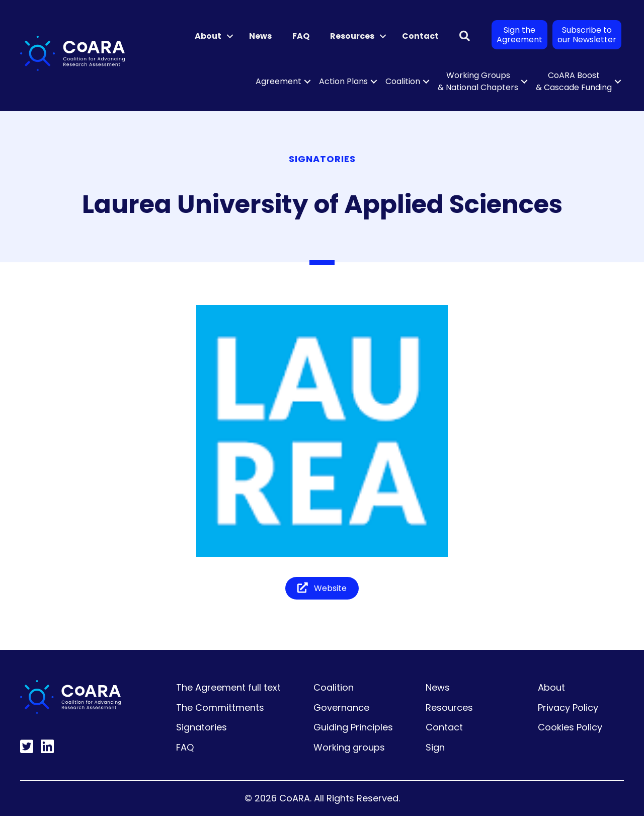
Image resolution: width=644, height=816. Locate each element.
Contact (420, 36)
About (208, 36)
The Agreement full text (228, 687)
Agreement (278, 81)
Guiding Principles (353, 727)
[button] (230, 36)
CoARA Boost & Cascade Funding (574, 81)
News (260, 36)
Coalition (403, 81)
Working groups (349, 747)
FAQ (301, 36)
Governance (341, 708)
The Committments (220, 708)
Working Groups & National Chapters (478, 81)
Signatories (202, 727)
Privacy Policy (568, 708)
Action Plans (343, 81)
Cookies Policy (570, 727)
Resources (352, 36)
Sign (435, 747)
